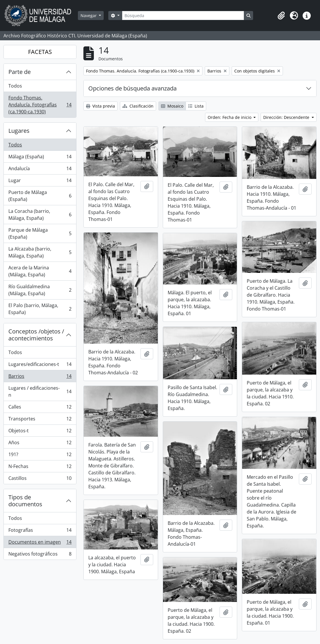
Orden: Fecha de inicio (230, 117)
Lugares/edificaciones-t (40, 365)
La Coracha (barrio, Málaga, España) (40, 215)
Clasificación (138, 106)
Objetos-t (40, 432)
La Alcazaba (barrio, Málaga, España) (40, 252)
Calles (40, 408)
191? (40, 456)
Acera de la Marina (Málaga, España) (40, 271)
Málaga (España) (40, 158)
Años (40, 444)
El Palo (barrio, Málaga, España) (40, 309)
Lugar (40, 182)
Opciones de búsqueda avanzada (132, 88)
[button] (281, 16)
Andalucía (40, 170)
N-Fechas (40, 468)
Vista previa (100, 106)
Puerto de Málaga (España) (40, 196)
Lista (196, 106)
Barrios (40, 377)
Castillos (40, 479)
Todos (15, 86)
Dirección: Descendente (287, 117)
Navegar (89, 16)
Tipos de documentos (25, 501)
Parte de (20, 72)
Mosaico (172, 106)
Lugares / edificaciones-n (40, 391)
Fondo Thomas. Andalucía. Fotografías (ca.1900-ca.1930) (40, 105)
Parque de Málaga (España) (40, 233)
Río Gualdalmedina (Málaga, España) (40, 290)
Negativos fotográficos (40, 555)
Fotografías (40, 531)
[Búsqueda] (183, 16)
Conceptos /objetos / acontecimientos (36, 335)
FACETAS (40, 52)
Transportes (40, 420)
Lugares (19, 131)
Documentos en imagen (40, 543)
